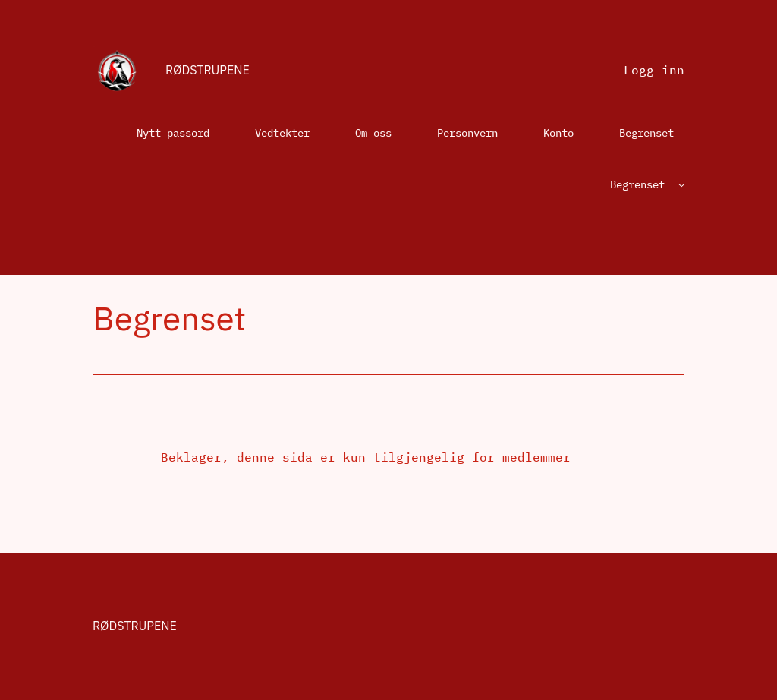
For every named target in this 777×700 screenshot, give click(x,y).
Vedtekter (282, 133)
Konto (558, 133)
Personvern (467, 133)
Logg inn (654, 70)
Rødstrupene (208, 70)
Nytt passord (173, 133)
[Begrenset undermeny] (681, 184)
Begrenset (646, 133)
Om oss (373, 133)
